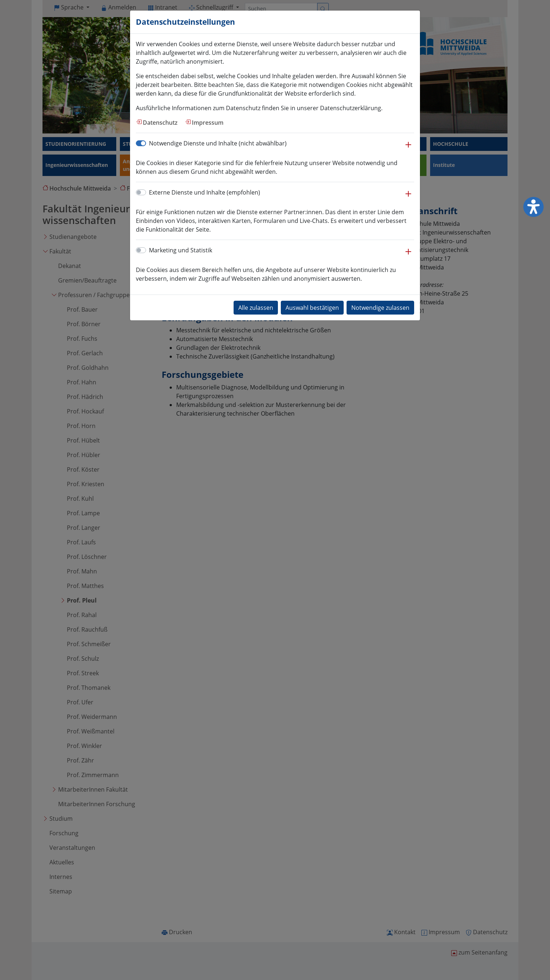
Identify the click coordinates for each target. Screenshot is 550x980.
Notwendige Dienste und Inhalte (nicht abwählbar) (218, 143)
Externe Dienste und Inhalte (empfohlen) (205, 192)
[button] (408, 148)
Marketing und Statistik (181, 250)
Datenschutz (160, 123)
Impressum (208, 123)
